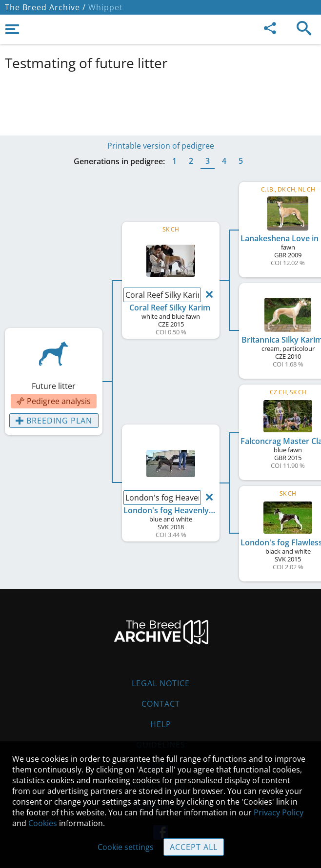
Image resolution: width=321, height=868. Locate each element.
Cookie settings (126, 847)
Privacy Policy (279, 812)
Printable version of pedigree (161, 146)
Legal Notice (161, 683)
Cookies (43, 823)
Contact (161, 704)
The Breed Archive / (45, 7)
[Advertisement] (160, 101)
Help (161, 724)
